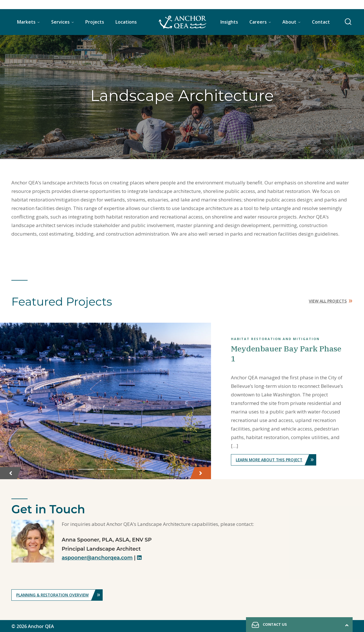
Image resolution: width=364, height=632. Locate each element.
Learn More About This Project (277, 459)
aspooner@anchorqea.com (97, 557)
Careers (258, 22)
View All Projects (331, 300)
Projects (95, 22)
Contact (321, 22)
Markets (26, 22)
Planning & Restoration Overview (61, 594)
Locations (126, 22)
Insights (229, 22)
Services (60, 22)
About (289, 22)
